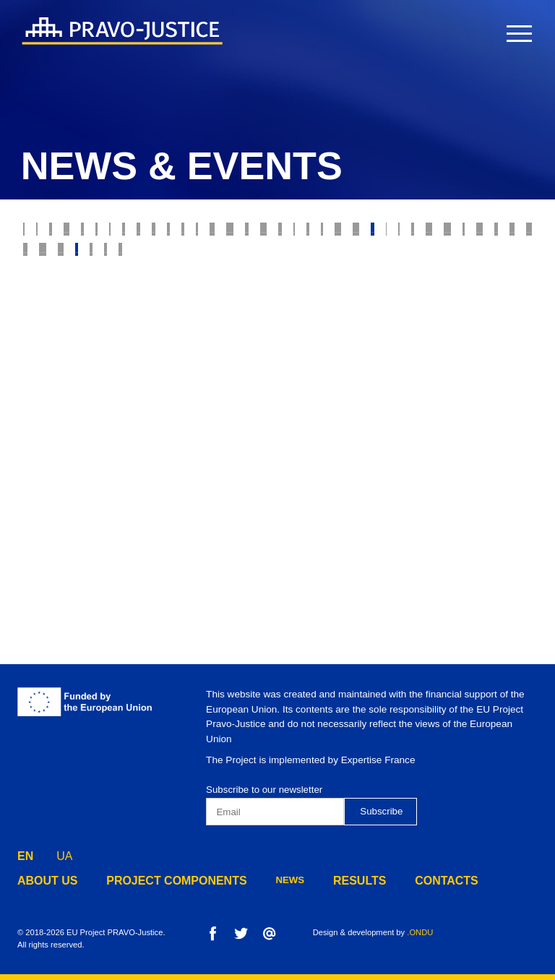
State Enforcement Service (97, 319)
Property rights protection (271, 233)
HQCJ (41, 377)
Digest (45, 405)
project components (154, 880)
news (256, 880)
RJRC (522, 233)
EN (25, 852)
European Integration (430, 405)
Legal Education (310, 405)
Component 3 (392, 463)
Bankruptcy (350, 262)
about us (42, 880)
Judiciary (153, 233)
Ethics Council (66, 262)
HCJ (481, 348)
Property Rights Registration (104, 348)
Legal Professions (471, 291)
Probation (391, 233)
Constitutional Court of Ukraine (232, 377)
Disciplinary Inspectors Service (388, 434)
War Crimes (57, 291)
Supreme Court (164, 262)
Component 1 (218, 463)
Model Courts (261, 262)
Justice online (413, 348)
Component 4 (479, 463)
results (321, 880)
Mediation (101, 377)
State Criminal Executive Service (420, 377)
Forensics (377, 319)
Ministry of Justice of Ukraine (279, 348)
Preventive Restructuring (95, 463)
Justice (89, 233)
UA (64, 852)
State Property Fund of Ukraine (165, 405)
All (37, 233)
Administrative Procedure (94, 434)
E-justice (464, 233)
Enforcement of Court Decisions (319, 291)
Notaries (448, 319)
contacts (399, 880)
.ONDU (420, 932)
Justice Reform (228, 319)
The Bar (309, 319)
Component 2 (304, 463)
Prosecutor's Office (161, 291)
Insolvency (433, 262)
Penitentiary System (234, 434)
